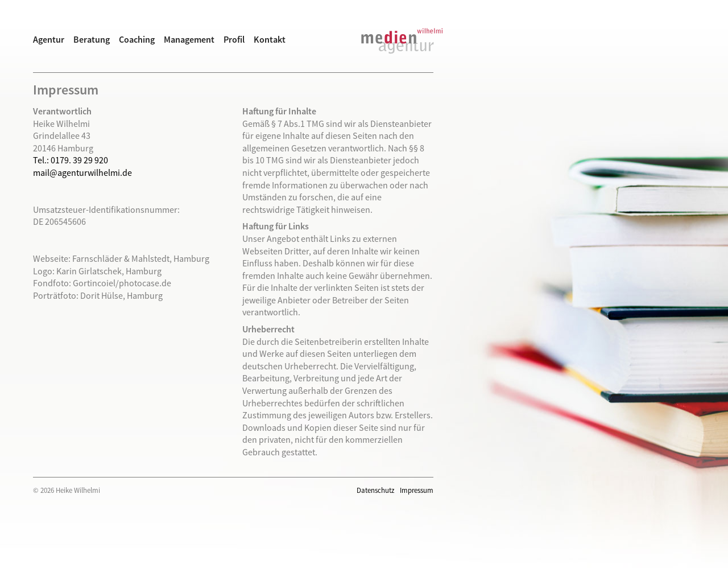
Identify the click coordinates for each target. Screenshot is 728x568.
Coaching (137, 39)
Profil (234, 39)
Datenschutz (375, 490)
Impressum (417, 490)
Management (189, 39)
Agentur (49, 39)
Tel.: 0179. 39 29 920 (71, 160)
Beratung (92, 39)
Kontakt (270, 39)
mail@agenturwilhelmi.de (82, 172)
